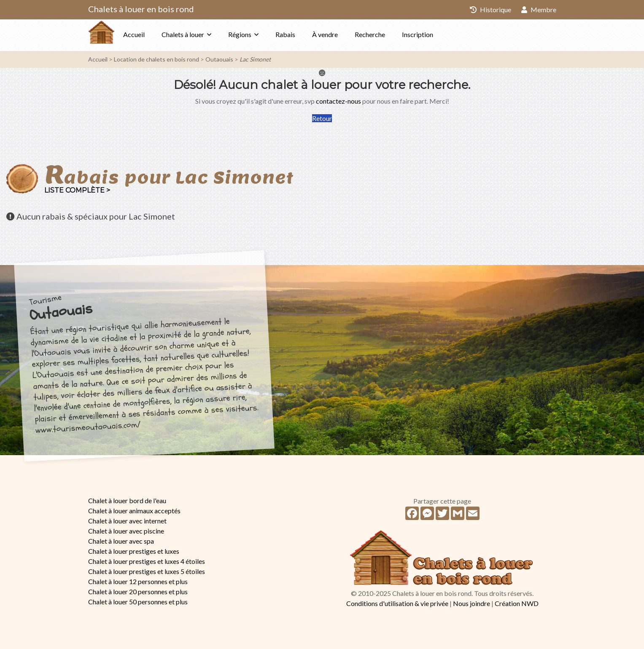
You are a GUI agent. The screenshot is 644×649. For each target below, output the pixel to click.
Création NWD (517, 603)
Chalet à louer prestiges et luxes (134, 551)
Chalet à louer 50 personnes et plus (138, 602)
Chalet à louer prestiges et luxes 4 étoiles (147, 561)
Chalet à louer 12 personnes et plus (138, 581)
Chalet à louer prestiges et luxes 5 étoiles (147, 571)
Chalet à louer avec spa (121, 541)
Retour (322, 118)
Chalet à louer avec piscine (126, 531)
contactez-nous (338, 101)
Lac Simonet (255, 59)
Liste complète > (77, 190)
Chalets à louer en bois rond (141, 9)
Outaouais (219, 59)
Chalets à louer (200, 34)
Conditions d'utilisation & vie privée (397, 603)
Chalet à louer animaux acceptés (134, 511)
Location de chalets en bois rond (156, 59)
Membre (539, 9)
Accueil (151, 34)
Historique (490, 9)
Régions (257, 34)
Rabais (302, 34)
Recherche (387, 34)
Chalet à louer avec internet (127, 521)
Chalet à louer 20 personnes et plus (138, 591)
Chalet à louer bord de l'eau (127, 500)
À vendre (342, 34)
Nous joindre (472, 603)
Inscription (434, 34)
